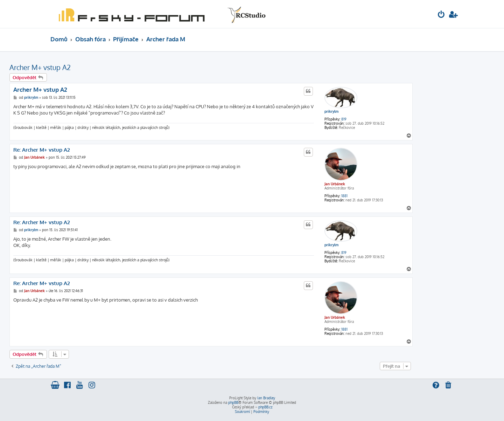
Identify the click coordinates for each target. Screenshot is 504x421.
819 (344, 119)
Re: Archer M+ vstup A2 (42, 150)
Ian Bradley (266, 398)
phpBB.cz (265, 407)
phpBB (233, 402)
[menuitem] (441, 15)
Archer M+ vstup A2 (40, 67)
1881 (344, 196)
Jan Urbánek (335, 184)
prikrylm (331, 111)
